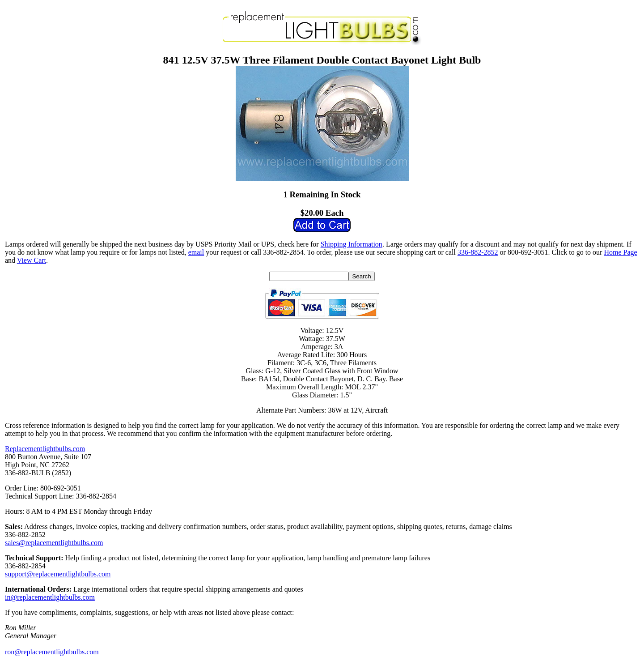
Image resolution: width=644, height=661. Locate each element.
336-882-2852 (478, 252)
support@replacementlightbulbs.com (58, 574)
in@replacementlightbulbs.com (50, 597)
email (196, 252)
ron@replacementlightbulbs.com (52, 652)
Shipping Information (352, 244)
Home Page (620, 252)
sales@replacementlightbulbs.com (54, 543)
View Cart (32, 260)
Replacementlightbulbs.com (45, 449)
